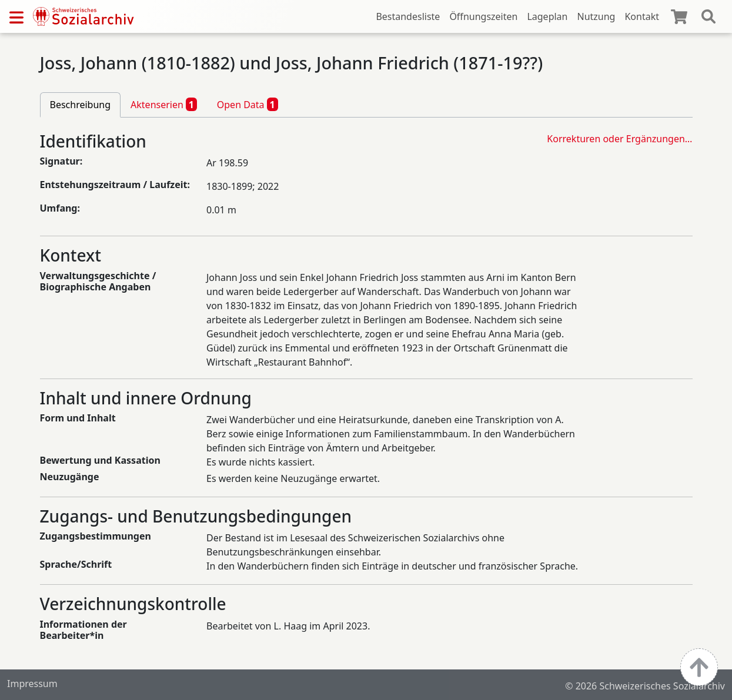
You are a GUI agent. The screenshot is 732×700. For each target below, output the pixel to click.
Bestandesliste (408, 16)
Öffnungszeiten (483, 16)
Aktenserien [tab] (164, 104)
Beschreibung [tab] (81, 105)
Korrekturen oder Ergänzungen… (619, 139)
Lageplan (547, 16)
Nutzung (596, 16)
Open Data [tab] (248, 104)
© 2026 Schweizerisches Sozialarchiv (645, 686)
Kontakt (642, 16)
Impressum (32, 684)
